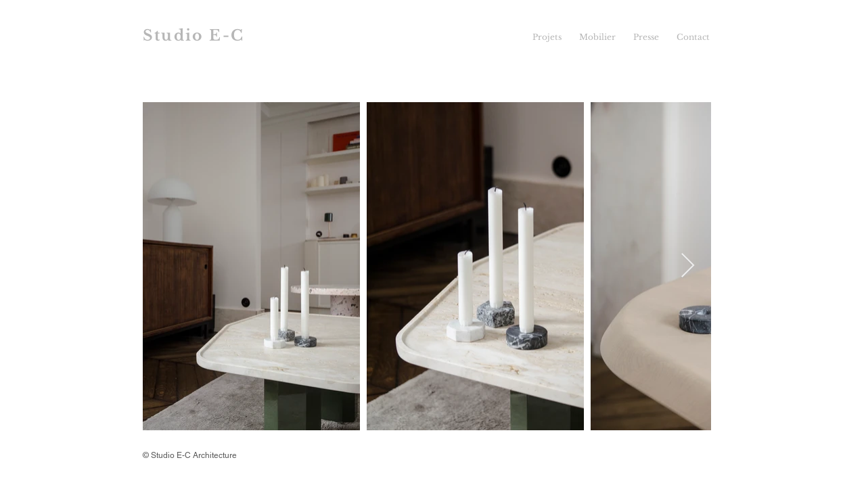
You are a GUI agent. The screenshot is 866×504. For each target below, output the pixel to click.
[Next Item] (688, 266)
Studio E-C (193, 36)
